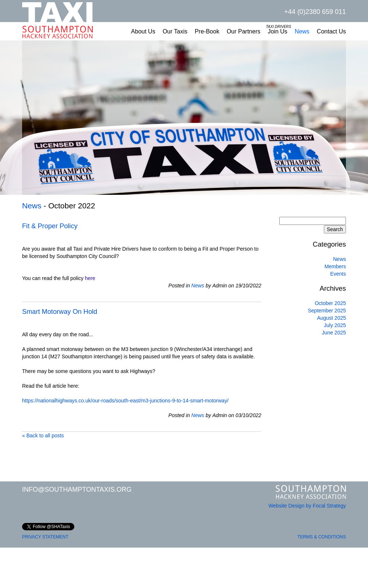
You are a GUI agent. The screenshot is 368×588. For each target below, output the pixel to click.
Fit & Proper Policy (50, 226)
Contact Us (331, 31)
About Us (143, 31)
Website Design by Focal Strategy (307, 506)
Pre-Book (207, 31)
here (90, 278)
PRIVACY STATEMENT (45, 537)
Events (338, 274)
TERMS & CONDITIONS (322, 537)
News (302, 31)
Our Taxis (175, 31)
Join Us (278, 30)
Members (335, 266)
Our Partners (244, 31)
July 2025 (335, 325)
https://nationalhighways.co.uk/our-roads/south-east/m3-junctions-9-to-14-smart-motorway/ (125, 401)
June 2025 (334, 333)
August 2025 (331, 318)
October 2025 (330, 303)
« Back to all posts (43, 435)
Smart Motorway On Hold (60, 312)
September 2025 (327, 311)
